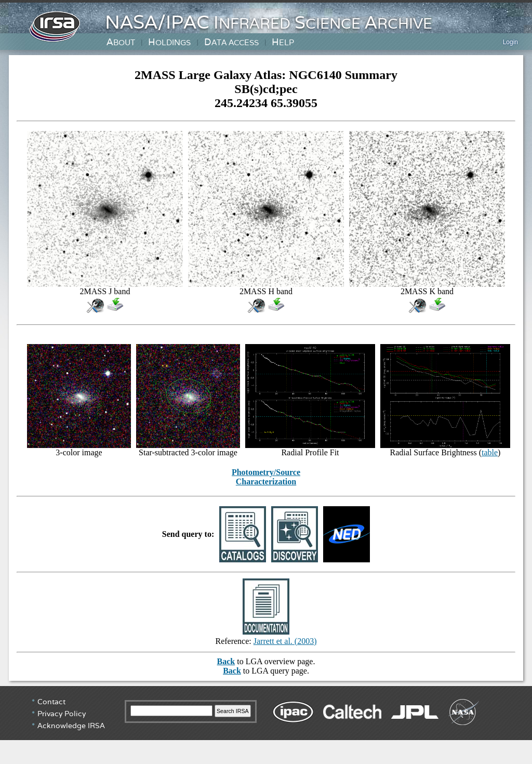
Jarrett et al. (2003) (285, 641)
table (490, 452)
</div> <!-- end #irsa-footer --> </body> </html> (266, 725)
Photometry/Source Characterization (266, 477)
